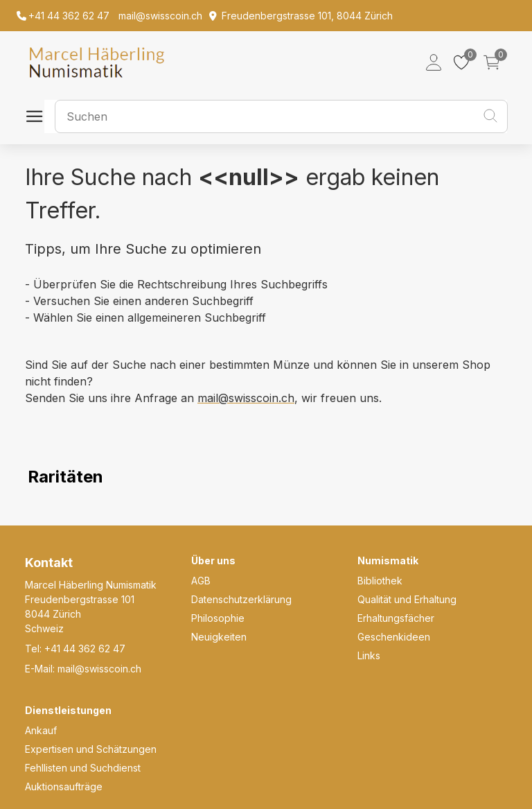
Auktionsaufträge (64, 786)
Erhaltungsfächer (396, 618)
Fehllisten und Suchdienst (83, 768)
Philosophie (218, 618)
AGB (201, 581)
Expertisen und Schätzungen (91, 749)
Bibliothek (380, 581)
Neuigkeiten (219, 637)
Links (369, 655)
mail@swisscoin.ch (246, 398)
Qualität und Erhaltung (407, 599)
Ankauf (41, 730)
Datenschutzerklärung (241, 599)
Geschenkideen (394, 637)
